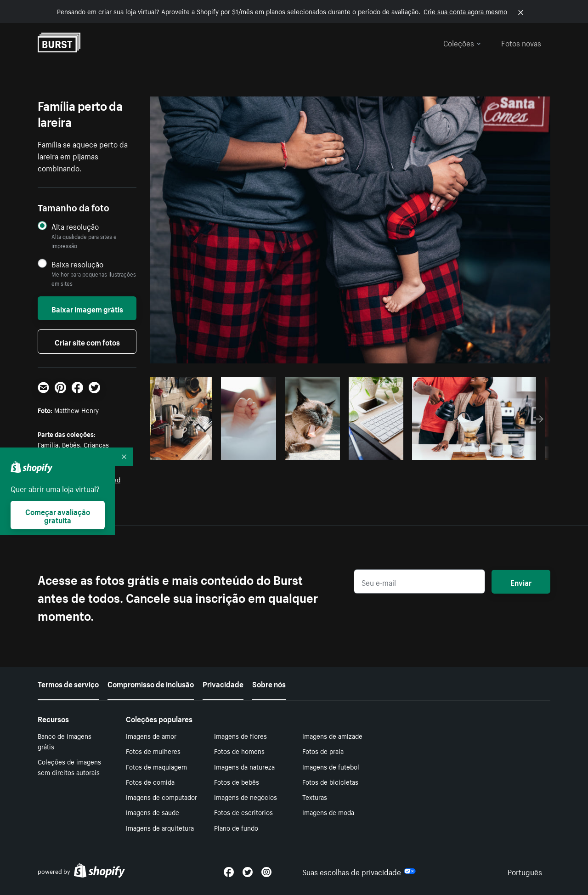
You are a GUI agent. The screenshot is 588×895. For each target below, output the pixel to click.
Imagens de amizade (332, 736)
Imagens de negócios (246, 797)
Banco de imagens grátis (65, 741)
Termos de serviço (68, 683)
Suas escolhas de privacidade (359, 871)
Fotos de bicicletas (330, 782)
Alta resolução (75, 226)
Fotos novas (521, 42)
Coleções (462, 42)
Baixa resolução (77, 264)
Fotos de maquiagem (156, 766)
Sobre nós (269, 683)
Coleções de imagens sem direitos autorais (69, 767)
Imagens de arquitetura (160, 827)
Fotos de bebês (237, 782)
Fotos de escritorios (243, 812)
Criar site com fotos (87, 341)
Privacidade (223, 683)
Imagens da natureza (244, 766)
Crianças (96, 444)
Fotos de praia (323, 751)
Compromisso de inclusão (151, 683)
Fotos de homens (239, 751)
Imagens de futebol (331, 766)
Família (48, 444)
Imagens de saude (153, 812)
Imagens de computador (161, 797)
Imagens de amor (151, 736)
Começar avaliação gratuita (58, 515)
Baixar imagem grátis (87, 308)
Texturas (315, 797)
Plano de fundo (236, 827)
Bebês (71, 444)
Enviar (521, 582)
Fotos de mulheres (153, 751)
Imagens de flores (240, 736)
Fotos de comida (150, 782)
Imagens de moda (328, 812)
